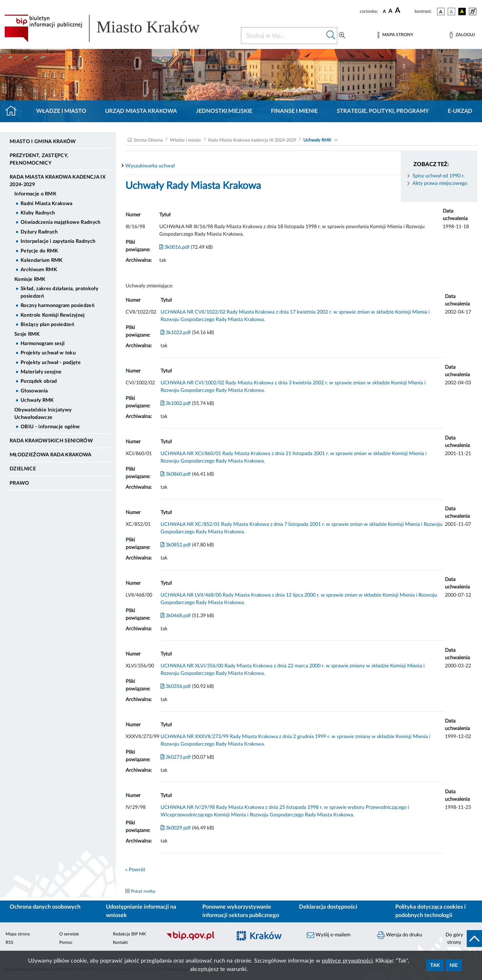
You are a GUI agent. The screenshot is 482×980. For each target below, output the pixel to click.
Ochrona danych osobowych (45, 907)
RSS (10, 943)
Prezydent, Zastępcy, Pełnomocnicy (39, 159)
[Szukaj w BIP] (283, 36)
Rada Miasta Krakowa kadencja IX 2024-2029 (58, 181)
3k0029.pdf (176, 828)
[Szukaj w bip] (331, 36)
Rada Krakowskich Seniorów (51, 441)
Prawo (19, 483)
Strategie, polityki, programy (383, 111)
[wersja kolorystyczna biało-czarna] (451, 12)
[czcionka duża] (404, 11)
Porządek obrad (39, 381)
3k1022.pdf (176, 333)
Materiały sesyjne (41, 372)
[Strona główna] (14, 111)
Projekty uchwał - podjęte (51, 363)
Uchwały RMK (37, 400)
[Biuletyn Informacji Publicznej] (196, 939)
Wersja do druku (400, 935)
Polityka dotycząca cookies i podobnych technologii (431, 911)
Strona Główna (148, 140)
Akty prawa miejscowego (440, 183)
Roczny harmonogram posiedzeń (58, 305)
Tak (435, 965)
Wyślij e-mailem (329, 935)
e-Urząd (460, 111)
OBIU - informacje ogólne (50, 427)
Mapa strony (18, 934)
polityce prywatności (347, 961)
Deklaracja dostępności (328, 907)
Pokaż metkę (143, 891)
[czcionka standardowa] (384, 11)
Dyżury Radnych (39, 232)
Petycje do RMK (39, 251)
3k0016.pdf (174, 247)
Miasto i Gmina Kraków (43, 142)
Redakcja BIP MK (129, 934)
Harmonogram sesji (43, 343)
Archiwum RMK (39, 270)
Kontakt (120, 943)
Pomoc (66, 943)
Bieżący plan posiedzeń (47, 324)
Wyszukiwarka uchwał (150, 166)
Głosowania (34, 391)
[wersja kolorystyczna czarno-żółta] (462, 12)
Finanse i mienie (294, 111)
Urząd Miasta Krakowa (141, 111)
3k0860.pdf (176, 474)
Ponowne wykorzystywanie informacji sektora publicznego (241, 911)
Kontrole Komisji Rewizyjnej (53, 315)
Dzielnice (23, 469)
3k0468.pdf (176, 616)
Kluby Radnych (38, 213)
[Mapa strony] (395, 35)
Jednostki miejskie (224, 111)
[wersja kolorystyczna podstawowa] (441, 12)
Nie (454, 965)
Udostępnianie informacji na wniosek (141, 911)
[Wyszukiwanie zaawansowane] (342, 36)
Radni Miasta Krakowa (46, 204)
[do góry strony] (462, 939)
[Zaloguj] (462, 35)
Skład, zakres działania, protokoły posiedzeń (59, 292)
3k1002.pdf (176, 403)
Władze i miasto (61, 111)
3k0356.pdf (176, 686)
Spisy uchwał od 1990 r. (439, 176)
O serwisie (69, 934)
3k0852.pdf (176, 545)
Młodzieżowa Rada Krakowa (51, 455)
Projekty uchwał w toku (48, 353)
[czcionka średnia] (390, 11)
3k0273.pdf (176, 757)
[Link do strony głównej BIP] (111, 28)
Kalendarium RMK (42, 260)
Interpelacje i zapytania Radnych (58, 241)
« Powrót (135, 870)
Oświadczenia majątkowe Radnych (61, 222)
